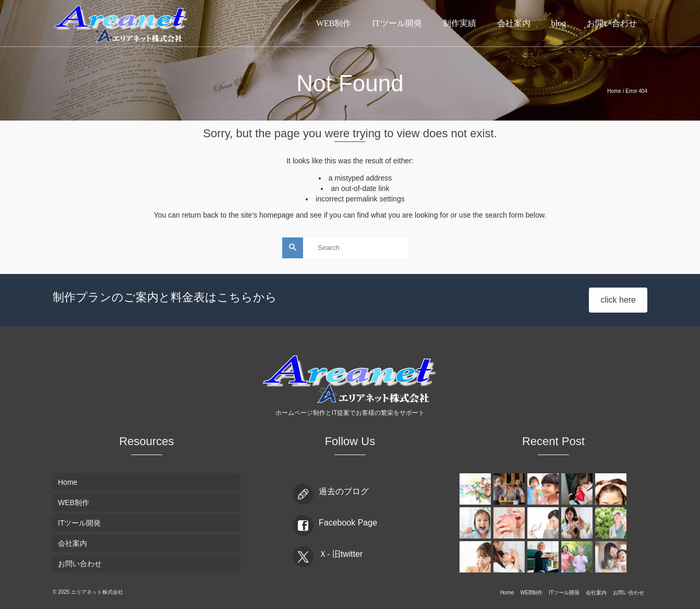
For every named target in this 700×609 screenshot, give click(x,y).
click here (618, 300)
